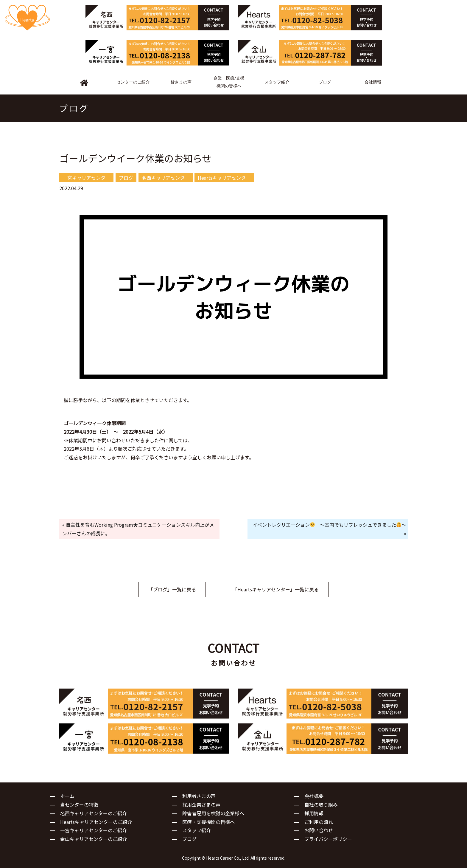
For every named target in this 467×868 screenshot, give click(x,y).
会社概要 (314, 796)
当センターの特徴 (79, 805)
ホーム (67, 796)
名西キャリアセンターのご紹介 (94, 813)
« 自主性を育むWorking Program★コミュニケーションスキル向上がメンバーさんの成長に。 (138, 529)
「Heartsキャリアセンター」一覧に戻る (276, 589)
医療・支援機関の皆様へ (208, 822)
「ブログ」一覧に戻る (172, 589)
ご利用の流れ (319, 822)
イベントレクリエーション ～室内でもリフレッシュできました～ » (329, 529)
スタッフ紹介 (197, 830)
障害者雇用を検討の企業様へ (213, 813)
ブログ (189, 839)
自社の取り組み (321, 805)
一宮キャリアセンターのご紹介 (94, 830)
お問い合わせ (319, 830)
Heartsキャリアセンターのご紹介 (96, 822)
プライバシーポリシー (328, 839)
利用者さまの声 (199, 796)
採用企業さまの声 (201, 805)
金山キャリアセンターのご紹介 (94, 839)
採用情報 (314, 813)
